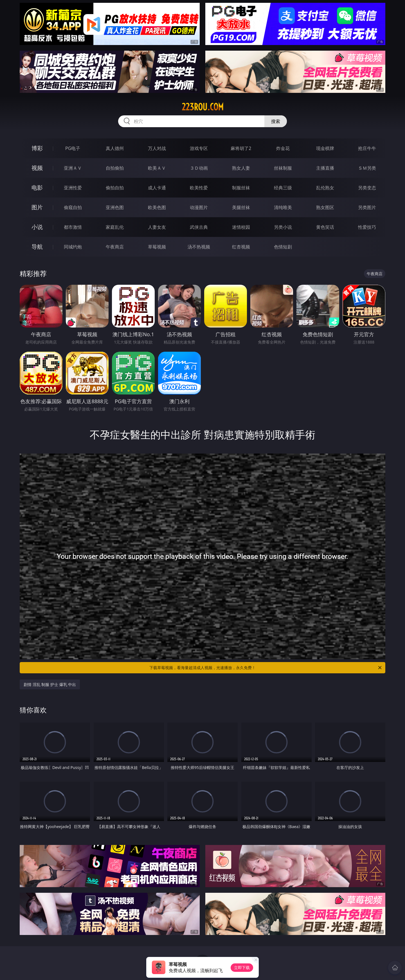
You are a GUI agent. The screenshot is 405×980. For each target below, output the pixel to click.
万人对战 (157, 148)
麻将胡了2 (241, 148)
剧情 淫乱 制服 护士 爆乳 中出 (50, 684)
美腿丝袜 (241, 207)
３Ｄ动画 (199, 168)
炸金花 (283, 148)
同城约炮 (73, 247)
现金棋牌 (325, 148)
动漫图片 (199, 207)
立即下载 (242, 967)
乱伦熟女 (325, 188)
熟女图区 (325, 207)
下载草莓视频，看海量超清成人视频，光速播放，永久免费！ (266, 668)
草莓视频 (157, 247)
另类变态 (367, 188)
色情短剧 (283, 247)
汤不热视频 (199, 247)
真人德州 (115, 148)
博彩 (37, 148)
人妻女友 (157, 227)
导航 (37, 247)
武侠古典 (199, 227)
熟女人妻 (241, 168)
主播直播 (325, 168)
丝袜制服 (283, 168)
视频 (37, 168)
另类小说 (283, 227)
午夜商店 (115, 247)
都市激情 (73, 227)
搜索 (276, 121)
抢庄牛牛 (367, 148)
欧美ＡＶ (157, 168)
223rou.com (203, 107)
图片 (37, 207)
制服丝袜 (241, 188)
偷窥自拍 (73, 207)
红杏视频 (241, 247)
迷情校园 (241, 227)
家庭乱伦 (115, 227)
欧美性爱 (199, 188)
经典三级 (283, 188)
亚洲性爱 (73, 188)
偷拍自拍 (115, 188)
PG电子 (73, 148)
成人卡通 (157, 188)
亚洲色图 (115, 207)
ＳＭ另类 (367, 168)
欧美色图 (157, 207)
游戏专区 (199, 148)
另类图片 (367, 207)
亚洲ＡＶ (73, 168)
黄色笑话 (325, 227)
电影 (37, 188)
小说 (37, 227)
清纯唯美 (283, 207)
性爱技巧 (367, 227)
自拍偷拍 (115, 168)
